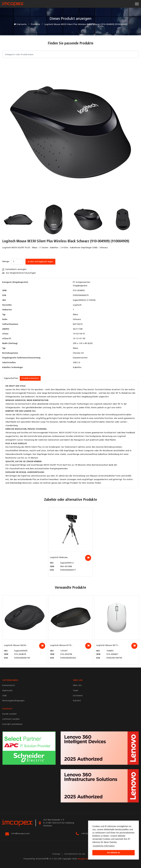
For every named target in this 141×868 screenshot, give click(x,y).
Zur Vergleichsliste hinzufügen (19, 273)
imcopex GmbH (85, 859)
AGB (4, 696)
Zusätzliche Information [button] (104, 846)
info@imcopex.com (20, 834)
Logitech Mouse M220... (16, 645)
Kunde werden (9, 714)
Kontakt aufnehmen (12, 724)
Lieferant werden (11, 719)
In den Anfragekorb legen (40, 262)
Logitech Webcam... (59, 557)
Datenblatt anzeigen (14, 269)
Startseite (20, 24)
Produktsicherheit (30, 378)
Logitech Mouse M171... (108, 645)
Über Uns (77, 685)
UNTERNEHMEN (10, 680)
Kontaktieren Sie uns (75, 854)
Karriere (77, 701)
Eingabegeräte (80, 286)
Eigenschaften (11, 378)
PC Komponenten (82, 282)
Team (75, 691)
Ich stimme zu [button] (113, 853)
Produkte (36, 24)
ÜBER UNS (78, 680)
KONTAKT (7, 709)
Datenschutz (9, 685)
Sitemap (56, 854)
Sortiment (78, 696)
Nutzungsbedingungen (13, 701)
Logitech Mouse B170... (61, 645)
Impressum (7, 691)
